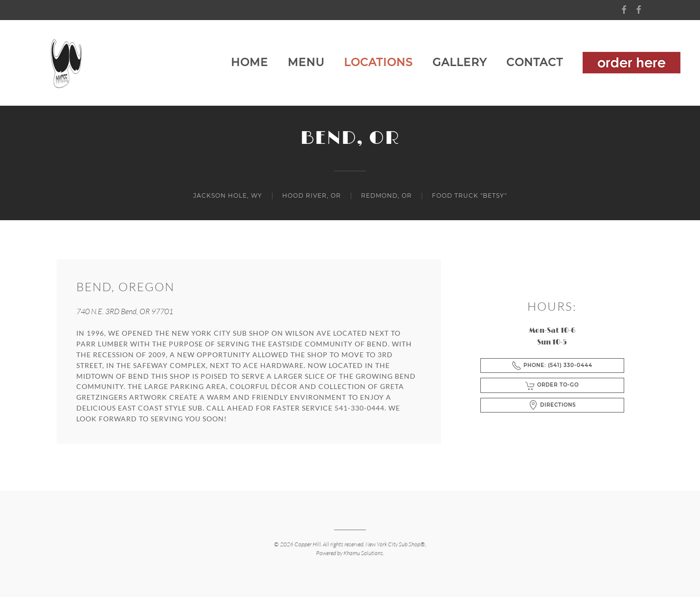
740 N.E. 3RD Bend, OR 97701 (125, 311)
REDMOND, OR (386, 195)
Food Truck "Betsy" (469, 195)
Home (249, 62)
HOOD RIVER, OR (312, 195)
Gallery (460, 62)
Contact (535, 62)
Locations (378, 62)
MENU (306, 62)
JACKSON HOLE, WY (228, 195)
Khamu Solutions (363, 552)
